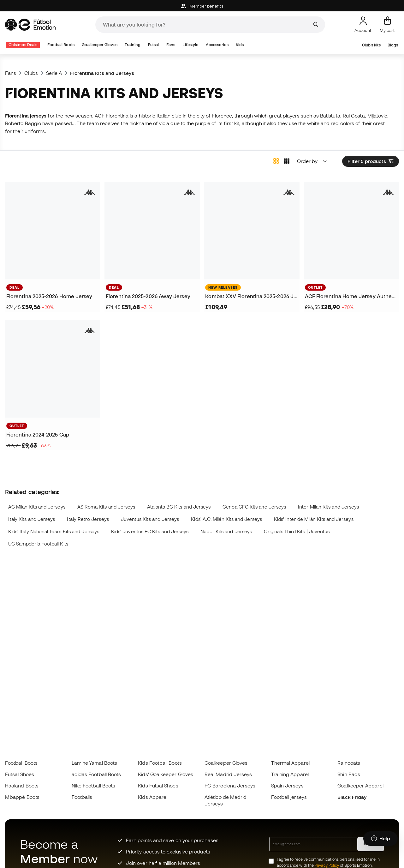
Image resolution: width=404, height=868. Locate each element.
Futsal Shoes (20, 774)
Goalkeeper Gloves (99, 45)
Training (133, 45)
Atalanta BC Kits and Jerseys (179, 507)
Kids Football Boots (160, 763)
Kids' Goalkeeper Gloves (166, 774)
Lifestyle (190, 45)
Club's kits (371, 45)
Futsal (153, 45)
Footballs (82, 797)
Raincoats (349, 763)
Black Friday (352, 797)
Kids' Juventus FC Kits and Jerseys (150, 531)
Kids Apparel (153, 797)
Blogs (393, 45)
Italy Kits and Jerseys (32, 519)
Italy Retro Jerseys (88, 519)
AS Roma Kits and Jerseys (106, 507)
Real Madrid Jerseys (228, 774)
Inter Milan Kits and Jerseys (328, 507)
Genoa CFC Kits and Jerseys (254, 507)
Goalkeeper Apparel (360, 786)
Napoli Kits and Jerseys (226, 531)
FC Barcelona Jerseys (230, 786)
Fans (171, 45)
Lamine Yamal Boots (94, 763)
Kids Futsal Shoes (158, 786)
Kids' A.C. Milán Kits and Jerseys (226, 519)
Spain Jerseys (287, 786)
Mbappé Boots (22, 797)
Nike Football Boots (93, 786)
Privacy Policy (327, 865)
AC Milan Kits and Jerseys (37, 507)
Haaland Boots (22, 786)
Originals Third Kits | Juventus (297, 531)
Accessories (217, 45)
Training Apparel (290, 774)
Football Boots (61, 45)
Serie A (54, 73)
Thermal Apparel (290, 763)
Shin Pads (349, 774)
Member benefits (202, 6)
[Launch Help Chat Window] (380, 839)
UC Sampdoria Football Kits (38, 544)
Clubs (31, 73)
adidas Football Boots (96, 774)
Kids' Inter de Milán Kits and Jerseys (314, 519)
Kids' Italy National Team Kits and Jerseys (54, 531)
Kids (240, 45)
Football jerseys (289, 797)
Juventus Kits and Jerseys (150, 519)
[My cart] (387, 25)
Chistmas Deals (23, 45)
